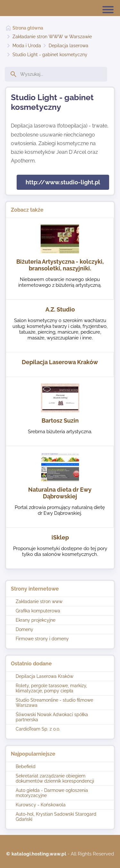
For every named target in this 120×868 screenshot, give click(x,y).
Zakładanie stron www (39, 601)
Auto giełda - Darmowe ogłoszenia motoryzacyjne (52, 793)
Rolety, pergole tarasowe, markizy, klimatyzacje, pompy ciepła (51, 688)
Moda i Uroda (27, 46)
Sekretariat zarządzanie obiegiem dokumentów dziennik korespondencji (55, 778)
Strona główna (28, 28)
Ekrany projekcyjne (36, 620)
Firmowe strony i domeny (42, 639)
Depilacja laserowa (68, 46)
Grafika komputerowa (38, 611)
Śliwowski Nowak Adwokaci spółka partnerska (52, 717)
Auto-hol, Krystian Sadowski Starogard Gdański (56, 817)
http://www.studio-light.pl (63, 182)
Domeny (24, 629)
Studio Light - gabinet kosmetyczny (50, 55)
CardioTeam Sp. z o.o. (38, 729)
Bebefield (26, 767)
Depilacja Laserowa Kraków (44, 676)
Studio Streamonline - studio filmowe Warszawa (54, 703)
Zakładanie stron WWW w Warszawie (52, 37)
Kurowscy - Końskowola (41, 805)
